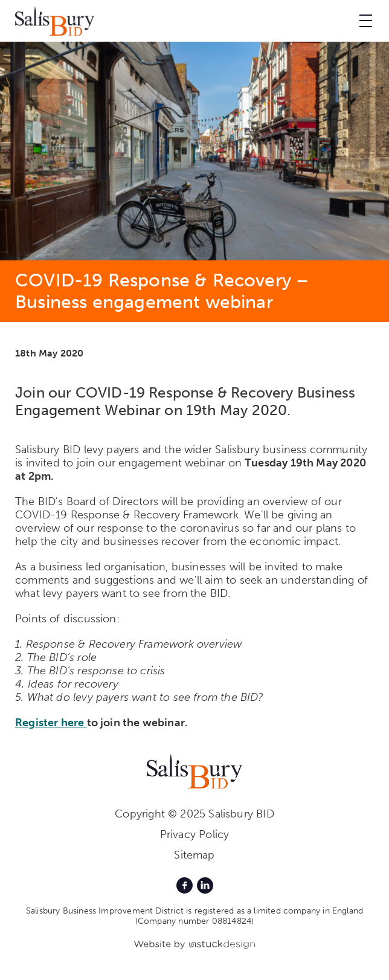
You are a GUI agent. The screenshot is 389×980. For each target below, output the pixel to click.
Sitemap (194, 855)
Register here (51, 723)
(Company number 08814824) (195, 921)
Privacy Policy (195, 834)
